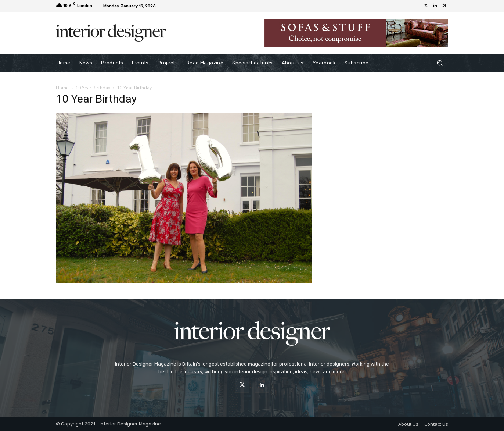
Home (62, 88)
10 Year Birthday (93, 88)
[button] (440, 63)
